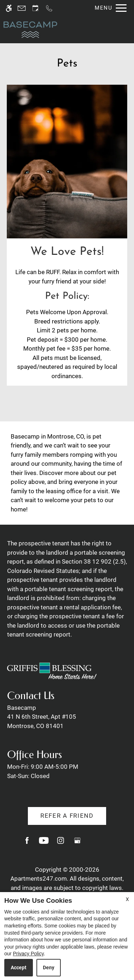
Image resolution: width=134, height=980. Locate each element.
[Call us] (49, 8)
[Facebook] (27, 843)
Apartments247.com (39, 878)
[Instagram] (61, 843)
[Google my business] (77, 843)
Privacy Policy (28, 954)
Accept (19, 967)
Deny (49, 967)
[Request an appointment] (35, 8)
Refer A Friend (67, 816)
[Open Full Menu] (109, 8)
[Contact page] (22, 8)
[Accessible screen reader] (9, 8)
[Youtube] (44, 843)
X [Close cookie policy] (127, 899)
